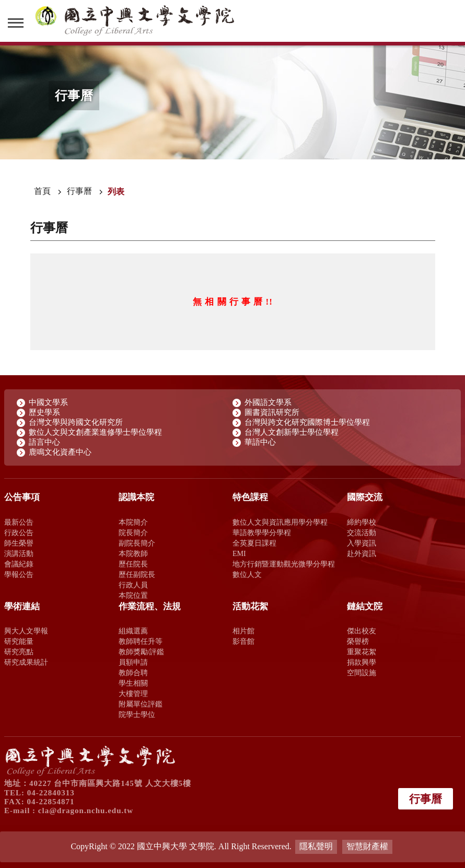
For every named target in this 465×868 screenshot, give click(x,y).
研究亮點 (19, 652)
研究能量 (19, 641)
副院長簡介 (137, 543)
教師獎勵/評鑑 (142, 652)
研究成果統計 (26, 662)
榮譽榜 (358, 641)
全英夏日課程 (254, 543)
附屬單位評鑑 (141, 704)
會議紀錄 (19, 564)
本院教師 (133, 553)
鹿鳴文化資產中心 (60, 452)
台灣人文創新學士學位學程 (292, 432)
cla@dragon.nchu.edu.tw (86, 811)
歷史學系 (44, 412)
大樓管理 (133, 693)
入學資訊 (362, 543)
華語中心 (260, 442)
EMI (239, 553)
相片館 (243, 631)
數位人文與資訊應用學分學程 (280, 522)
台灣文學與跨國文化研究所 (76, 422)
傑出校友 (362, 631)
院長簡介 (133, 533)
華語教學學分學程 (262, 533)
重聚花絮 (362, 652)
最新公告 (19, 522)
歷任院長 (133, 564)
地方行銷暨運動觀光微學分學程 (284, 564)
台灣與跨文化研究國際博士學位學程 (307, 422)
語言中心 (44, 442)
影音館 (243, 641)
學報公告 (19, 574)
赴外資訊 (362, 553)
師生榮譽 (19, 543)
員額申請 (133, 662)
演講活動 (19, 553)
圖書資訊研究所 (272, 412)
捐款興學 (362, 662)
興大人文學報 (26, 631)
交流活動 (362, 533)
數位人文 (247, 574)
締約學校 (362, 522)
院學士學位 (137, 714)
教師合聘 (133, 673)
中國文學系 (48, 402)
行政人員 (133, 585)
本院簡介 (133, 522)
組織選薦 (133, 631)
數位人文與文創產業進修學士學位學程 (95, 432)
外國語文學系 (268, 402)
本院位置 (133, 595)
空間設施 (362, 673)
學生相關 (133, 683)
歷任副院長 (137, 574)
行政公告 (19, 533)
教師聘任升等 (141, 641)
